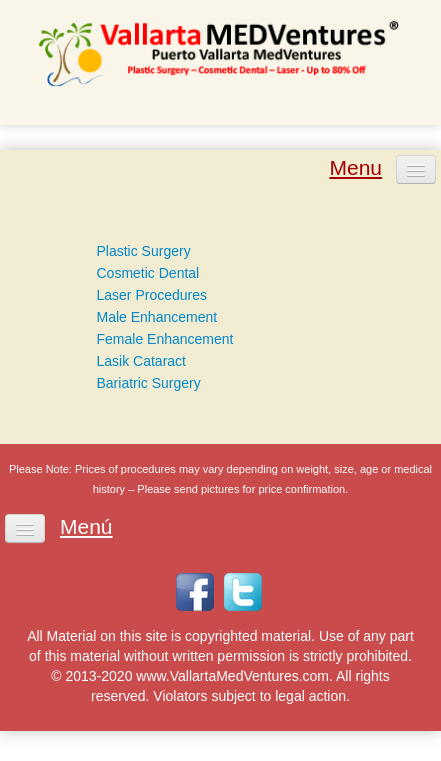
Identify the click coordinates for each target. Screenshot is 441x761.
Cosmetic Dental (148, 273)
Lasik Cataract (141, 361)
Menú (86, 527)
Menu (355, 168)
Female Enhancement (165, 339)
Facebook (195, 592)
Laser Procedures (152, 295)
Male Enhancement (157, 317)
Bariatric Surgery (149, 383)
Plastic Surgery (144, 251)
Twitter (243, 592)
